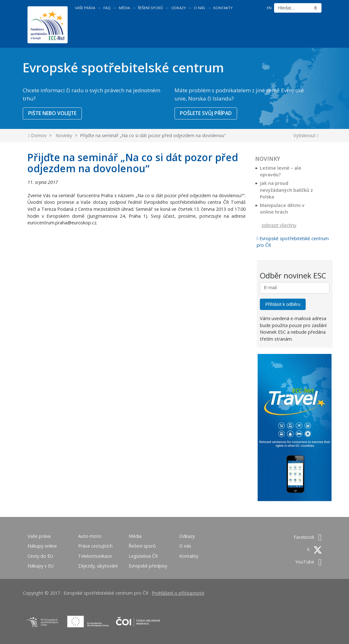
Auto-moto (90, 536)
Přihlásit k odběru (283, 304)
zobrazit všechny (279, 225)
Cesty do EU (40, 556)
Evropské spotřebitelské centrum (123, 67)
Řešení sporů (150, 8)
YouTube (308, 562)
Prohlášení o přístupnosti (178, 593)
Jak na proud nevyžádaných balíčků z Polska (286, 190)
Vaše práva (85, 8)
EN (269, 8)
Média (124, 8)
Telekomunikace (95, 556)
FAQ (107, 8)
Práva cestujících (95, 546)
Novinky (64, 135)
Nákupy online (42, 546)
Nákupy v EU (41, 566)
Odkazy (178, 8)
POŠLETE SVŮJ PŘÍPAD (206, 113)
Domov (37, 135)
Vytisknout (306, 135)
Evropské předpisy (148, 566)
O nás (199, 8)
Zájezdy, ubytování (98, 566)
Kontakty (223, 8)
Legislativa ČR (143, 556)
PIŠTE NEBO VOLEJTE (52, 113)
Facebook (308, 537)
